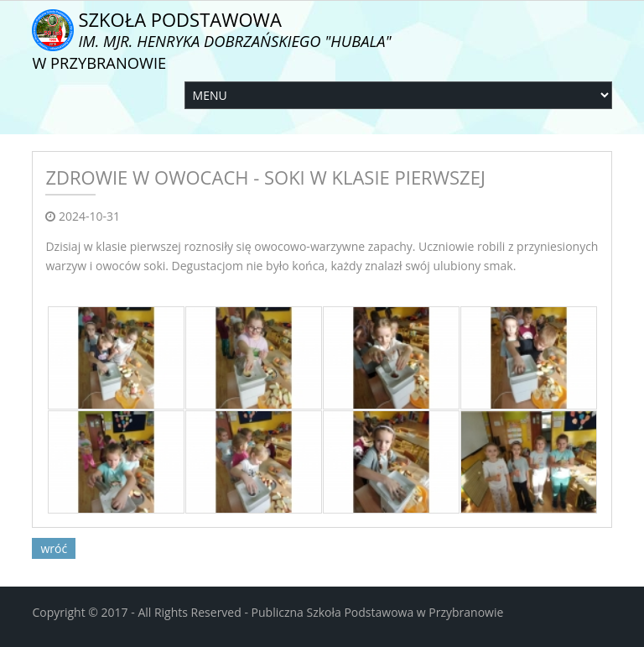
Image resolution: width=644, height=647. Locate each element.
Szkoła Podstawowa (211, 40)
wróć (54, 548)
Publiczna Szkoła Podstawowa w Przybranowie (378, 612)
